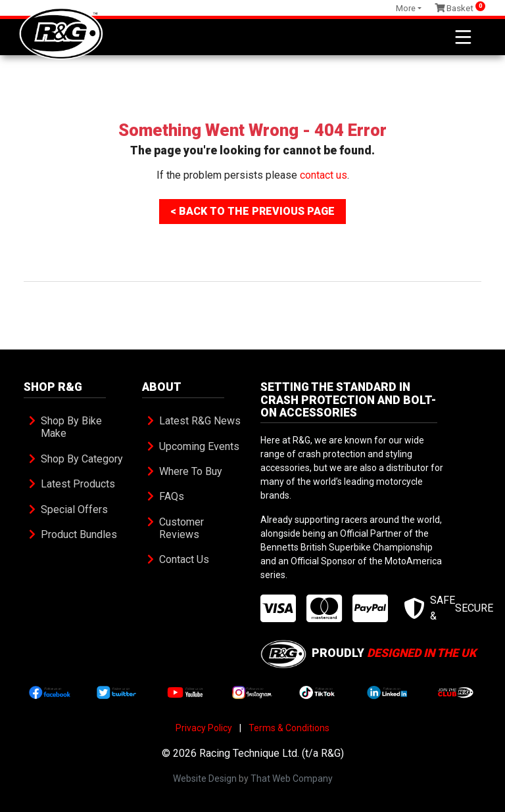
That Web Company (292, 778)
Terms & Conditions (289, 728)
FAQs (172, 496)
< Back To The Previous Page (252, 211)
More (406, 8)
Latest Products (78, 484)
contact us (324, 175)
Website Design (205, 778)
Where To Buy (191, 471)
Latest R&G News (200, 421)
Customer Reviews (183, 528)
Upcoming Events (199, 446)
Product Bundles (79, 534)
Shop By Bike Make (73, 427)
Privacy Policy (204, 728)
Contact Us (184, 559)
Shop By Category (82, 459)
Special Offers (74, 509)
